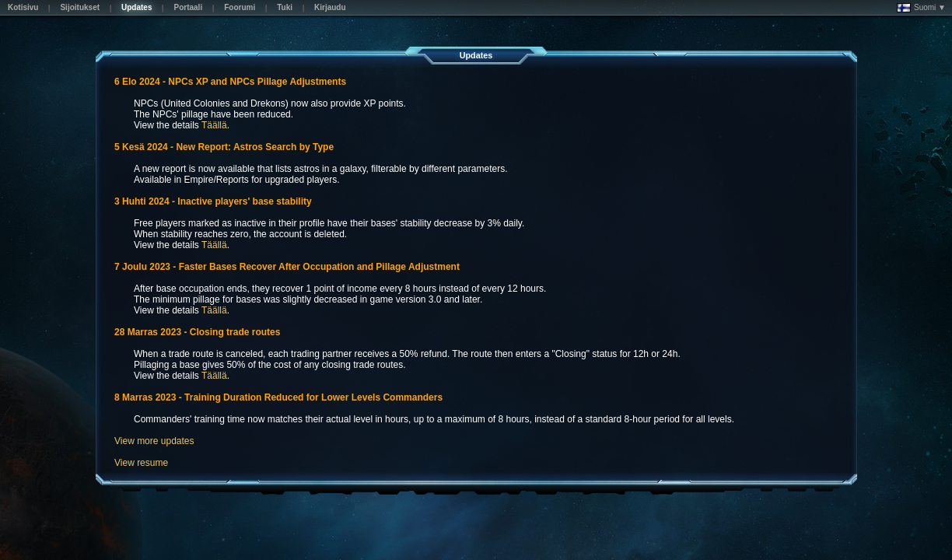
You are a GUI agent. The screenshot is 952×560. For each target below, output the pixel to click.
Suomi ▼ (921, 8)
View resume (141, 463)
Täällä (214, 125)
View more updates (154, 441)
